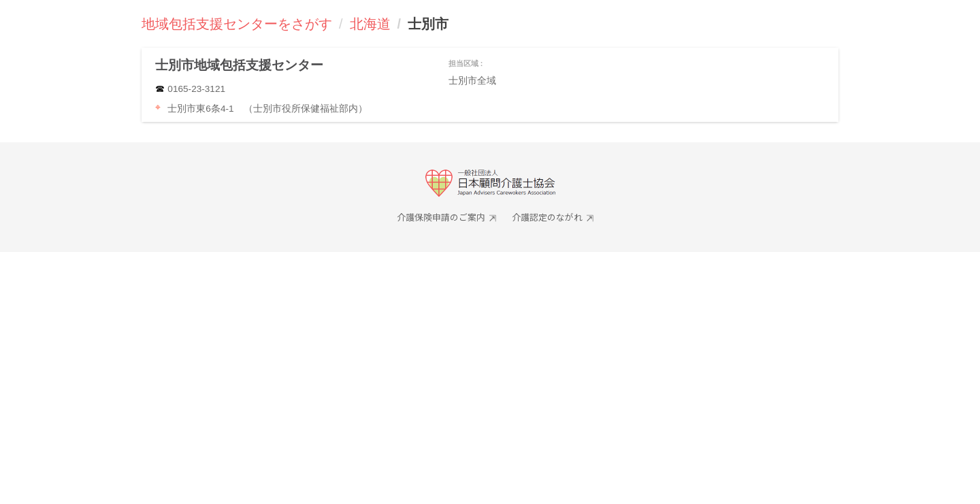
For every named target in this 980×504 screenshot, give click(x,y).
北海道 (370, 24)
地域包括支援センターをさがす (237, 24)
